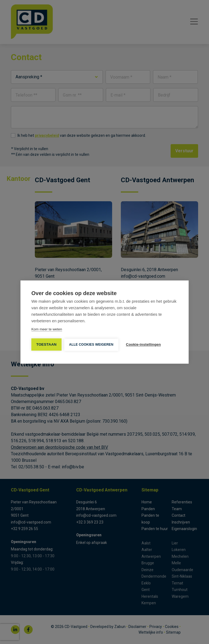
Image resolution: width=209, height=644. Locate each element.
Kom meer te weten (47, 329)
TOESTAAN (46, 344)
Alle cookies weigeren (91, 345)
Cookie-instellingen (143, 344)
